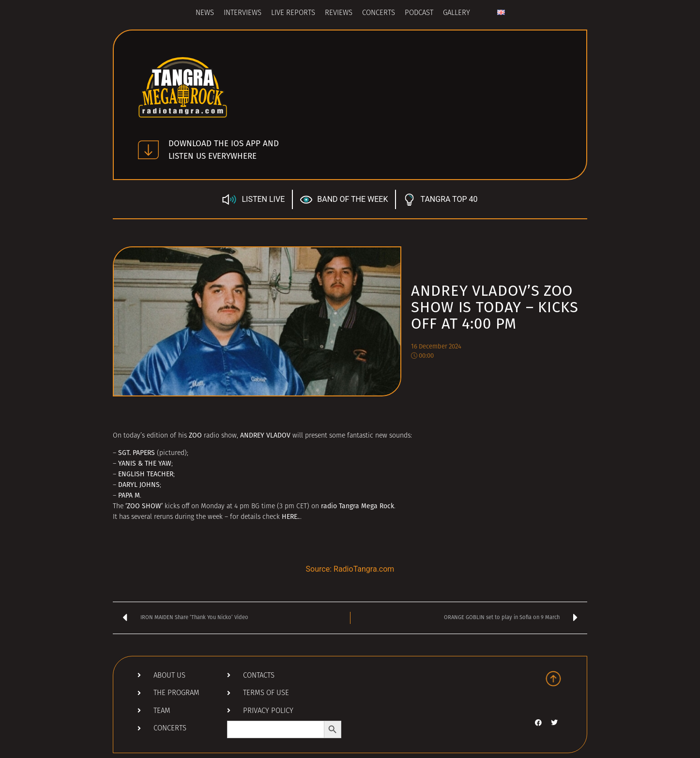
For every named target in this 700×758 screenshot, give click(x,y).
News (205, 13)
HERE (289, 517)
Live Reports (293, 13)
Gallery (457, 13)
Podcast (419, 13)
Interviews (243, 13)
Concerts (379, 13)
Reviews (339, 13)
